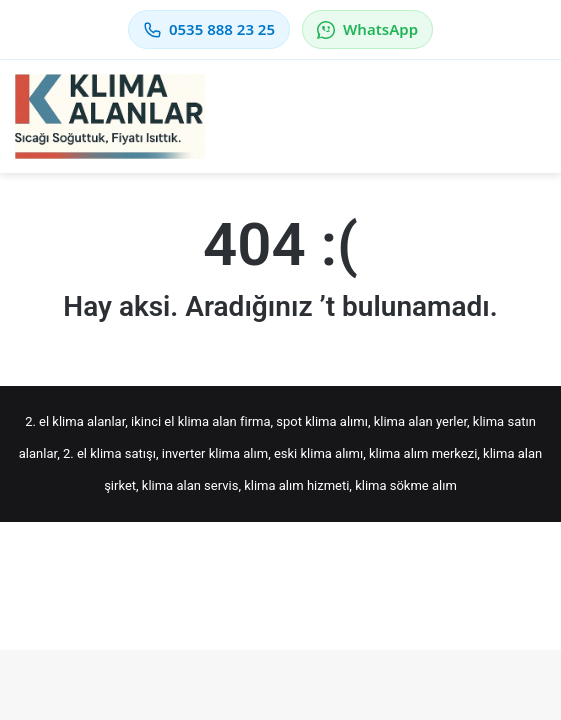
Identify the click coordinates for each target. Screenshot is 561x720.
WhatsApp (367, 29)
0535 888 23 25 (209, 29)
